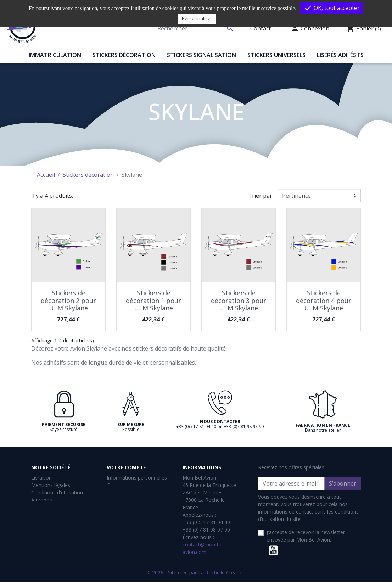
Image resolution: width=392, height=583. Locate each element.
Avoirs (114, 492)
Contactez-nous (49, 537)
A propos (42, 500)
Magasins (42, 552)
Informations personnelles (137, 478)
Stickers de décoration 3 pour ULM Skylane (239, 300)
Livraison (41, 478)
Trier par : (261, 196)
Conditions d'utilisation (57, 492)
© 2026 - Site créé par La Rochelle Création (196, 574)
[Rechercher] (196, 28)
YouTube (273, 550)
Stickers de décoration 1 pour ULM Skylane (153, 300)
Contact (261, 28)
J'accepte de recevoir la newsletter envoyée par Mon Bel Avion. (306, 536)
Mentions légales (51, 485)
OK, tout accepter (332, 8)
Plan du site (44, 545)
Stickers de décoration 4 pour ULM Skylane (324, 300)
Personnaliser (197, 18)
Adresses (117, 500)
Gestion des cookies (54, 515)
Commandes (121, 485)
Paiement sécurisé (52, 507)
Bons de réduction (128, 507)
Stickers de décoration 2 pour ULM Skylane (68, 300)
